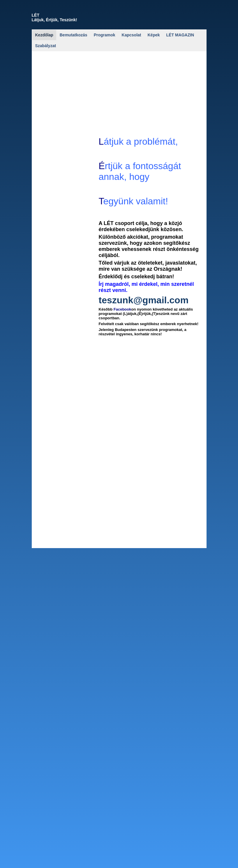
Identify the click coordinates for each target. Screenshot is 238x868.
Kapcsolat (132, 35)
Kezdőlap (44, 35)
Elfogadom (226, 862)
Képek (154, 35)
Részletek (206, 862)
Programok (105, 35)
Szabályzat (46, 46)
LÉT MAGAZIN (180, 35)
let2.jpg (43, 299)
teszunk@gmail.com (144, 301)
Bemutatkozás (74, 35)
